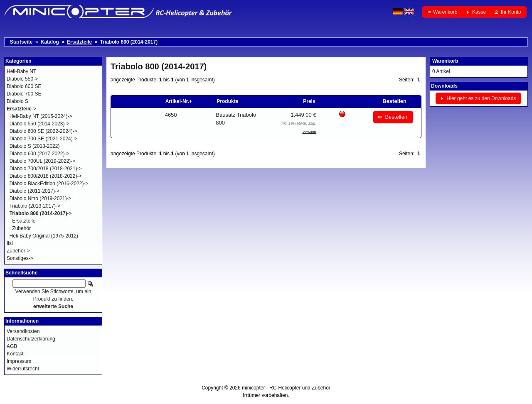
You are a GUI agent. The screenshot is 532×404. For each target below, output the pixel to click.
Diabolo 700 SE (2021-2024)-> (43, 139)
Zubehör (21, 228)
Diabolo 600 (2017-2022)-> (39, 154)
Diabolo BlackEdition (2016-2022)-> (49, 184)
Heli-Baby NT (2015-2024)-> (41, 116)
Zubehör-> (18, 251)
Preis (309, 101)
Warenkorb (445, 61)
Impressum (19, 361)
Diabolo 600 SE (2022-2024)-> (43, 131)
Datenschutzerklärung (31, 339)
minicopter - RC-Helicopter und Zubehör (286, 388)
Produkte (227, 101)
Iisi (10, 243)
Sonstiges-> (20, 258)
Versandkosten (23, 331)
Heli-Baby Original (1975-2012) (44, 236)
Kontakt (15, 354)
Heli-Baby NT (21, 71)
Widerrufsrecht (23, 369)
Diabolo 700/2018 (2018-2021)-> (46, 169)
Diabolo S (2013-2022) (35, 146)
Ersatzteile (24, 221)
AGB (12, 346)
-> (21, 109)
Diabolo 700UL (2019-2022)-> (43, 161)
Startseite (21, 42)
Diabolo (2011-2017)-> (34, 191)
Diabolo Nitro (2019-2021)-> (41, 198)
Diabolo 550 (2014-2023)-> (39, 124)
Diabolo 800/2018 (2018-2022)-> (46, 176)
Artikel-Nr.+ (179, 101)
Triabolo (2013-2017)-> (35, 206)
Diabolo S (17, 101)
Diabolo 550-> (22, 79)
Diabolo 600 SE (24, 86)
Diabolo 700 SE (24, 94)
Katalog (50, 42)
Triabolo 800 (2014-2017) (129, 42)
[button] (442, 12)
